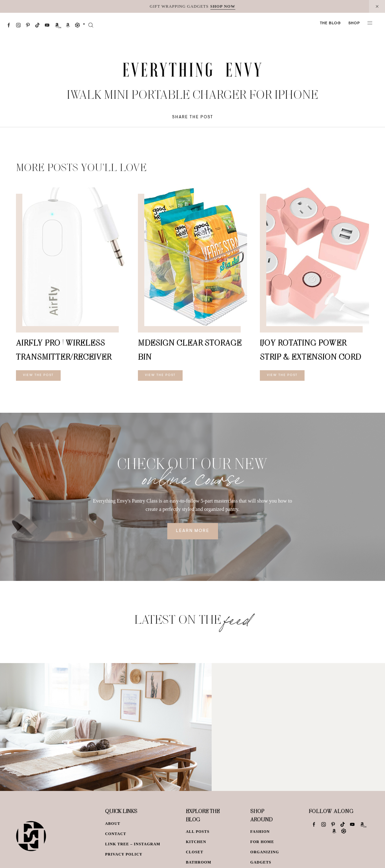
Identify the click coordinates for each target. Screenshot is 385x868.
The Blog (330, 23)
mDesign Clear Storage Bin (190, 350)
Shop (354, 23)
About (113, 824)
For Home (262, 842)
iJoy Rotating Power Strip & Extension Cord (310, 350)
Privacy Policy (124, 854)
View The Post (38, 375)
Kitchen (196, 842)
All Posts (198, 832)
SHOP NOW (223, 6)
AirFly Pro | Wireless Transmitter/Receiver (64, 350)
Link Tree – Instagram (133, 844)
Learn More (193, 531)
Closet (195, 852)
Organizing (265, 852)
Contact (116, 834)
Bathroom (199, 862)
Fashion (260, 832)
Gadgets (261, 862)
